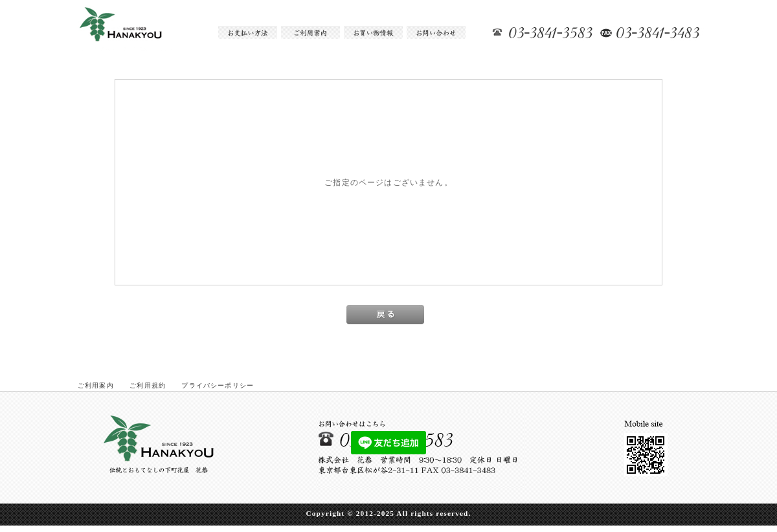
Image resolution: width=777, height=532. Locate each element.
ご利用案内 (96, 385)
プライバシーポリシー (218, 385)
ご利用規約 (148, 385)
